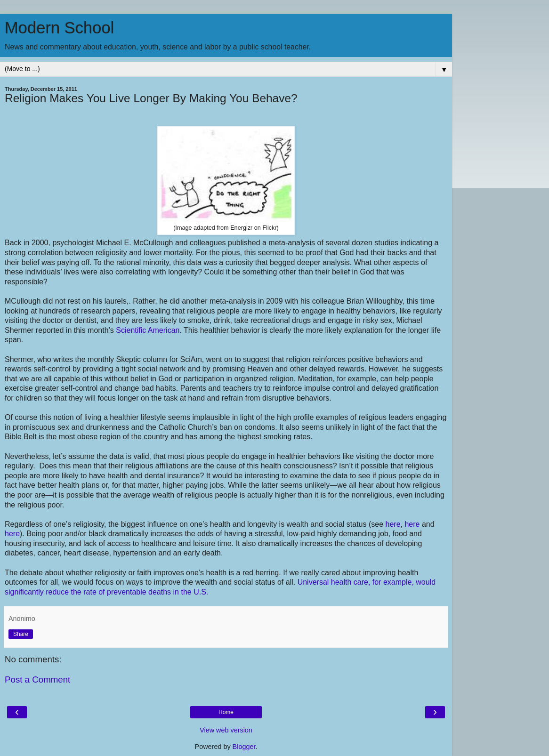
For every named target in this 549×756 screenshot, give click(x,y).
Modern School (59, 28)
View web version (226, 730)
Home (226, 712)
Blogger (244, 747)
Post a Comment (37, 680)
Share (21, 634)
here (393, 524)
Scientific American (148, 330)
